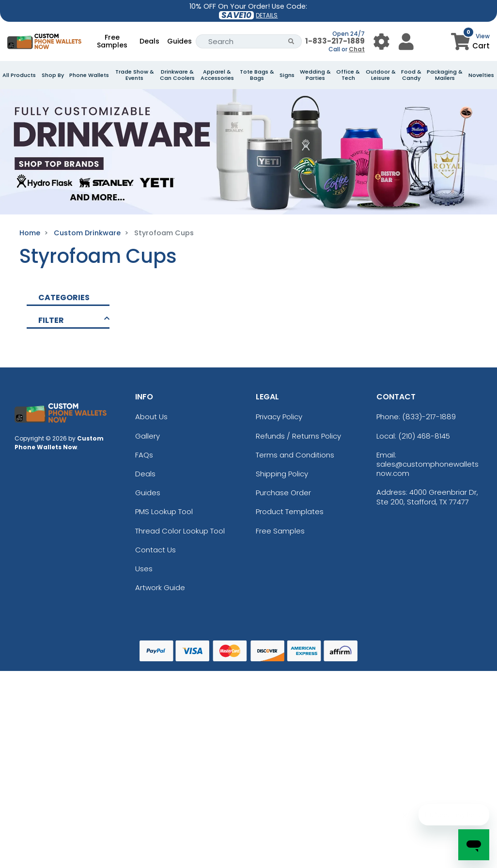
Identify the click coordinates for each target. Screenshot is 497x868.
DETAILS (267, 15)
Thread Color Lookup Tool (180, 531)
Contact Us (155, 550)
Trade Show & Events (135, 75)
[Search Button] (291, 41)
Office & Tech (348, 75)
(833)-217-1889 (429, 417)
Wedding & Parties (315, 75)
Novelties (481, 75)
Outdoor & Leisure (381, 75)
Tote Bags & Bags (257, 75)
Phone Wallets (89, 75)
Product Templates (290, 511)
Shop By (53, 75)
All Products (19, 75)
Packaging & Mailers (445, 75)
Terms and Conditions (295, 455)
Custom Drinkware (87, 233)
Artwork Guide (160, 587)
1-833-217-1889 (335, 41)
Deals (149, 41)
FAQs (144, 455)
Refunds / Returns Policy (298, 436)
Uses (144, 569)
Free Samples (112, 41)
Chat (357, 49)
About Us (151, 417)
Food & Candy (411, 75)
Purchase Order (283, 493)
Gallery (148, 436)
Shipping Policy (282, 474)
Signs (287, 75)
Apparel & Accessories (217, 75)
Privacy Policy (279, 417)
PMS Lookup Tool (164, 511)
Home (30, 233)
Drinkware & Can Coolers (177, 75)
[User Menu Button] (381, 41)
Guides (179, 41)
